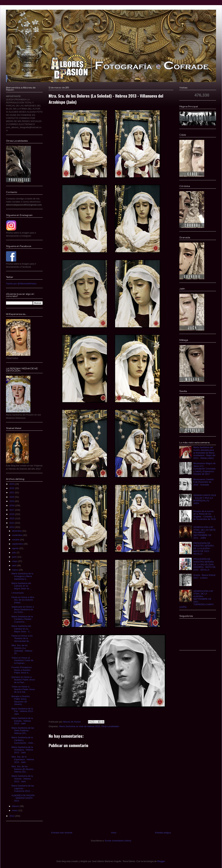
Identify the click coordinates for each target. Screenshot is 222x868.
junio (15, 557)
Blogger (161, 861)
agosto (16, 548)
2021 (12, 493)
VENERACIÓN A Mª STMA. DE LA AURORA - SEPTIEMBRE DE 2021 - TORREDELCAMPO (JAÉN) (196, 599)
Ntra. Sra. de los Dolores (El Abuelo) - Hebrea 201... (23, 769)
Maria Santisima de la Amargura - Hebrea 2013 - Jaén (22, 750)
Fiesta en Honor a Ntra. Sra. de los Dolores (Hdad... (23, 600)
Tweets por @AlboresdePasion (21, 284)
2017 (12, 510)
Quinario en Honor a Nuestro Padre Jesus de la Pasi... (23, 680)
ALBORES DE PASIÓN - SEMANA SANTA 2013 (23, 798)
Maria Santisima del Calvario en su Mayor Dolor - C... (22, 629)
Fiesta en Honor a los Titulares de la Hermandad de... (22, 638)
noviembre (18, 535)
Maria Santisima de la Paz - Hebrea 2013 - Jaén (23, 711)
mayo (15, 561)
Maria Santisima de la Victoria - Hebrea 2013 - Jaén (22, 779)
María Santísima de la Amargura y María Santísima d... (22, 576)
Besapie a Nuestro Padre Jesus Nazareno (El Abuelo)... (21, 700)
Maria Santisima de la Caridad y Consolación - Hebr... (23, 740)
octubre (16, 540)
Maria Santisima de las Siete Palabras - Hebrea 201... (23, 731)
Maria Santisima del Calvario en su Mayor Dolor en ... (22, 586)
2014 (12, 523)
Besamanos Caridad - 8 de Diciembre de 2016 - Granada (204, 482)
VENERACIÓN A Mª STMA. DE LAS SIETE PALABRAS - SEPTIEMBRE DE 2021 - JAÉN (204, 532)
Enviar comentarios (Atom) (118, 841)
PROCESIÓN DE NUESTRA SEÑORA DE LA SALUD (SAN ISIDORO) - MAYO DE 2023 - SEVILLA (204, 564)
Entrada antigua (163, 833)
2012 (12, 816)
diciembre (17, 531)
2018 (12, 505)
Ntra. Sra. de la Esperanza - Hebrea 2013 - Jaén (23, 759)
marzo (16, 570)
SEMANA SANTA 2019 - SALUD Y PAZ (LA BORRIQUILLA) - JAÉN (205, 499)
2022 (12, 488)
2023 (12, 484)
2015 (12, 518)
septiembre (18, 544)
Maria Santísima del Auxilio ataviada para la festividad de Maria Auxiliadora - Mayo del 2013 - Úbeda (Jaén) (204, 453)
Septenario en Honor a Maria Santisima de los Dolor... (23, 609)
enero (15, 810)
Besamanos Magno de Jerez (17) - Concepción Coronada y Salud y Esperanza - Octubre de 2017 (204, 469)
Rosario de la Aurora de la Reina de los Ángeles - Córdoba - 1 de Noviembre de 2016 (205, 515)
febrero (16, 806)
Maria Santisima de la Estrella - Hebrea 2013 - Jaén (22, 721)
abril (15, 566)
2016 (12, 514)
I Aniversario (18, 593)
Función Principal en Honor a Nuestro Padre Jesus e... (22, 670)
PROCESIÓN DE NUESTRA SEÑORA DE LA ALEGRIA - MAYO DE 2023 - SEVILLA (203, 548)
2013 (12, 527)
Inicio (114, 833)
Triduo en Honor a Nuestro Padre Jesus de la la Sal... (23, 689)
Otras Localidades (110, 726)
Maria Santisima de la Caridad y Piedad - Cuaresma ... (22, 619)
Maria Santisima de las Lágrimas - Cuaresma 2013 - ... (23, 788)
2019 (12, 501)
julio (14, 553)
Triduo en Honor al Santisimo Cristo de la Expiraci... (22, 660)
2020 (12, 497)
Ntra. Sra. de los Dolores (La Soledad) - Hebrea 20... (22, 649)
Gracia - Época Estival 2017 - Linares (204, 576)
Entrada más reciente (62, 833)
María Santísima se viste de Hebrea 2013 (79, 726)
